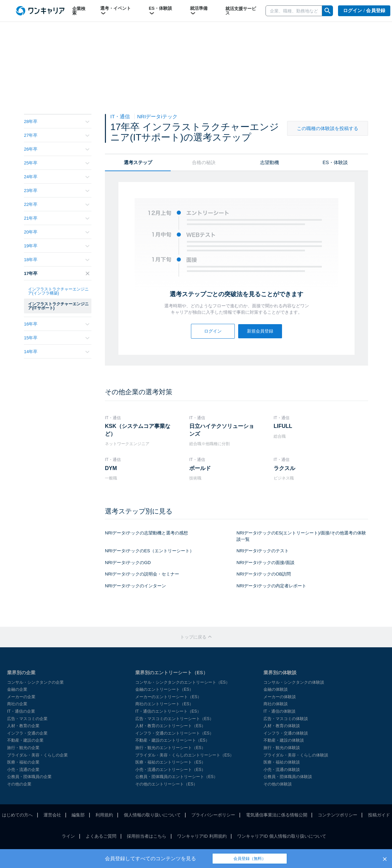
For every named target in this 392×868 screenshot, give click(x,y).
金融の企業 (17, 689)
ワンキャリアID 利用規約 (202, 836)
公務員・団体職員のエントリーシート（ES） (176, 777)
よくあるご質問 (101, 836)
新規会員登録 (260, 331)
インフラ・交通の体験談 (286, 733)
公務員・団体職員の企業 (29, 777)
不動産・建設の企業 (25, 740)
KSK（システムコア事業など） (138, 430)
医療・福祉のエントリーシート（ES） (170, 762)
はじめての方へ (17, 815)
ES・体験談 (160, 11)
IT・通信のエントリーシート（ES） (168, 711)
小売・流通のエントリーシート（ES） (170, 770)
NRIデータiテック (157, 116)
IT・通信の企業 (21, 711)
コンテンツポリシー (338, 815)
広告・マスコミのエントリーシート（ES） (174, 719)
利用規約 (104, 815)
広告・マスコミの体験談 (286, 719)
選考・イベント (116, 11)
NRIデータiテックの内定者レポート (271, 586)
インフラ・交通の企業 (27, 733)
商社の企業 (17, 704)
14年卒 (57, 352)
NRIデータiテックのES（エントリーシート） (149, 551)
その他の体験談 (278, 784)
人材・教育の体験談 (282, 726)
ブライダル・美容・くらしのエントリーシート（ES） (185, 755)
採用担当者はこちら (147, 836)
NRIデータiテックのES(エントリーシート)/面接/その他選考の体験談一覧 (301, 536)
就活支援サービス (241, 11)
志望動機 (270, 162)
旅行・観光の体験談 (282, 748)
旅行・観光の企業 (23, 748)
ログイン (213, 331)
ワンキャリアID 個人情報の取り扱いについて (282, 836)
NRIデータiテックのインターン (135, 586)
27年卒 (57, 135)
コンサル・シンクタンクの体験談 (294, 682)
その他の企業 (19, 784)
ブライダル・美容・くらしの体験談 (296, 755)
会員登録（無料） (250, 859)
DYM (111, 468)
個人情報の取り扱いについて (152, 815)
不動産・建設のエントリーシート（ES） (172, 740)
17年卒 (57, 273)
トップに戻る (196, 637)
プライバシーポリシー (213, 815)
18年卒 (57, 260)
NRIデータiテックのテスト (263, 551)
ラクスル (284, 468)
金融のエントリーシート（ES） (164, 689)
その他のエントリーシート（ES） (166, 784)
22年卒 (57, 204)
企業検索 (79, 11)
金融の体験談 (276, 689)
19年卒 (57, 246)
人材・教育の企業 (23, 726)
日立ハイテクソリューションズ (222, 430)
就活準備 (199, 11)
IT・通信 (121, 116)
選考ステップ (138, 162)
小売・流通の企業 (23, 770)
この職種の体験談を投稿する (328, 128)
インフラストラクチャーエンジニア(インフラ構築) (58, 291)
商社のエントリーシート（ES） (164, 704)
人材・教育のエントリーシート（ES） (170, 726)
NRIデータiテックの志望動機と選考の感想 (146, 533)
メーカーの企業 (21, 697)
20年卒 (57, 232)
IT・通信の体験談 (279, 711)
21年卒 (57, 218)
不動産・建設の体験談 (284, 740)
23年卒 (57, 191)
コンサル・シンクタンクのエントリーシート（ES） (183, 682)
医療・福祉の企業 (23, 762)
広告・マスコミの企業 (27, 719)
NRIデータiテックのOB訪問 (264, 574)
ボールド (200, 468)
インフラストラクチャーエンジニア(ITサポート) (58, 306)
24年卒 (57, 177)
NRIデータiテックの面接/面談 (265, 563)
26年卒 (57, 149)
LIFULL (283, 426)
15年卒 (57, 338)
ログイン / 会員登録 (364, 11)
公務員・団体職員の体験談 (288, 777)
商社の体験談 (276, 704)
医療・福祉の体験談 (282, 762)
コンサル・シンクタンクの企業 (35, 682)
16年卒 (57, 324)
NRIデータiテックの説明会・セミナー (142, 574)
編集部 (78, 815)
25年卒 (57, 163)
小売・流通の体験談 (282, 770)
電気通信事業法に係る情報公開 (277, 815)
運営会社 (52, 815)
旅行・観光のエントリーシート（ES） (170, 748)
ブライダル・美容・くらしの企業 (37, 755)
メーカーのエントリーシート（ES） (168, 697)
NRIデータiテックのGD (128, 563)
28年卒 (57, 121)
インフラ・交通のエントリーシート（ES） (174, 733)
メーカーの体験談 (280, 697)
